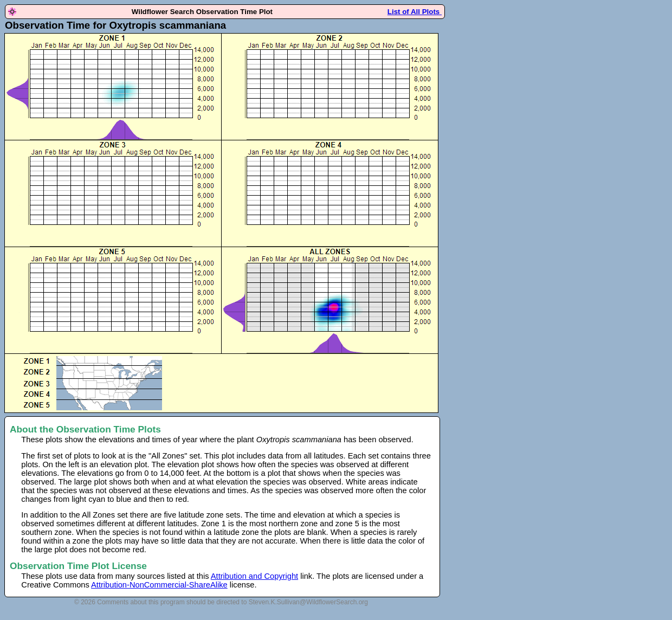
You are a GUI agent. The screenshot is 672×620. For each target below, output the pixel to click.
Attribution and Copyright (254, 576)
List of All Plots (415, 12)
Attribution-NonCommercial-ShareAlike (159, 585)
